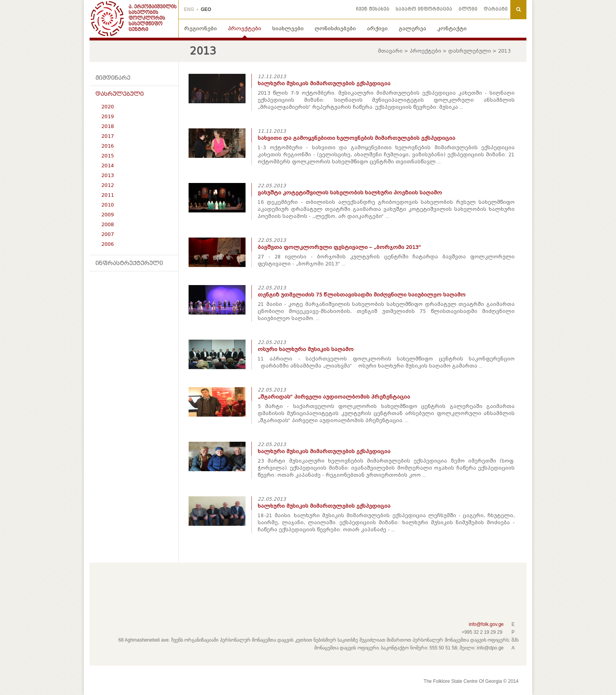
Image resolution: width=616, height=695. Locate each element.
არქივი (377, 28)
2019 (108, 116)
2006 (108, 244)
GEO (206, 9)
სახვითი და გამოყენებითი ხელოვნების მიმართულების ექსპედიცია (357, 138)
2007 (108, 234)
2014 (108, 166)
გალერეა (412, 28)
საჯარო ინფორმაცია (424, 9)
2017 (108, 136)
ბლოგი (468, 9)
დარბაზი (496, 9)
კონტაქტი (452, 28)
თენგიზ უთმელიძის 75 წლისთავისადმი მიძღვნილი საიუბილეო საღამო (362, 295)
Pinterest (118, 587)
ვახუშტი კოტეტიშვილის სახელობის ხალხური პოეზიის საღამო (350, 193)
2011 (108, 195)
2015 (108, 156)
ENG (189, 9)
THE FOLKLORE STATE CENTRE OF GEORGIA (134, 19)
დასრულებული (470, 51)
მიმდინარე (113, 78)
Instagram (143, 587)
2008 (108, 224)
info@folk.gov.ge (486, 624)
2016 (108, 146)
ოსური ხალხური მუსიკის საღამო (306, 349)
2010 (108, 205)
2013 (108, 175)
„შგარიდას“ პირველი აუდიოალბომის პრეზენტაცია (334, 397)
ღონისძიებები (335, 28)
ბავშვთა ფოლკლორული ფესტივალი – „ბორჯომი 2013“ (339, 247)
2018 (108, 126)
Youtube (131, 587)
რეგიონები (201, 28)
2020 (108, 107)
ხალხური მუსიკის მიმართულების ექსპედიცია (324, 83)
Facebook (106, 587)
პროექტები (245, 28)
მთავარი (390, 51)
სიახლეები (288, 28)
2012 (108, 185)
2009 (108, 215)
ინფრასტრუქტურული (129, 263)
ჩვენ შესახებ (373, 9)
